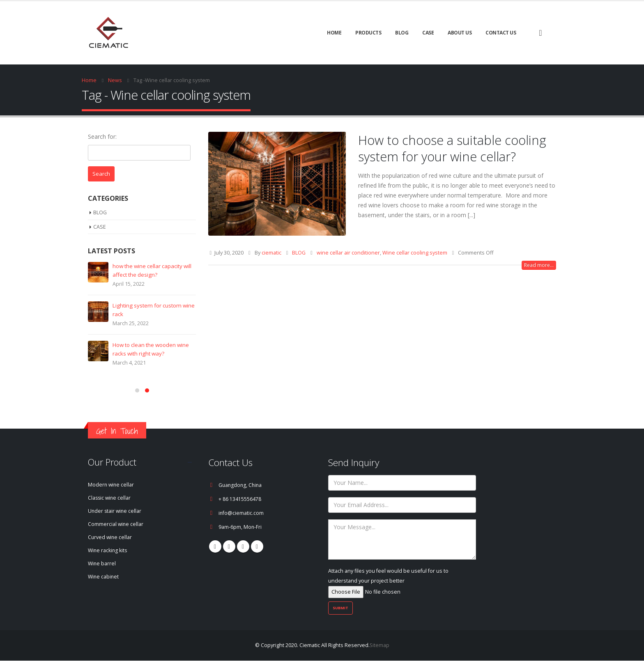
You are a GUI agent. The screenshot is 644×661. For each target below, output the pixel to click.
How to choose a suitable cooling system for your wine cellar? (452, 148)
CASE (428, 33)
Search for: (102, 137)
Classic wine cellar (110, 498)
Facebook (215, 546)
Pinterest (229, 546)
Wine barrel (102, 564)
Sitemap (379, 646)
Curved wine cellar (110, 538)
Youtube (243, 546)
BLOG (402, 33)
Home (334, 33)
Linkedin (257, 546)
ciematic (271, 253)
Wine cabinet (104, 577)
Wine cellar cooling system (415, 253)
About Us (460, 33)
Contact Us (501, 33)
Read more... (539, 265)
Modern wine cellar (112, 485)
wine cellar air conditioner (348, 253)
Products (368, 33)
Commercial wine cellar (116, 524)
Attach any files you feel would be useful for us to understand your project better (388, 581)
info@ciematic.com (241, 513)
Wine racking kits (108, 551)
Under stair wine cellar (115, 511)
